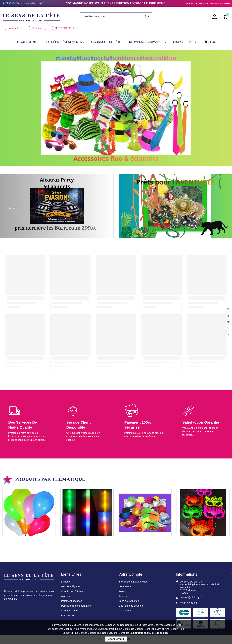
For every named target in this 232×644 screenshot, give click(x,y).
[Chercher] (111, 17)
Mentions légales (71, 586)
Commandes (126, 586)
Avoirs (122, 591)
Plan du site (68, 615)
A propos (66, 596)
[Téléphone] (11, 3)
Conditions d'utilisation (74, 591)
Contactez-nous (70, 611)
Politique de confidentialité (76, 606)
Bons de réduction (129, 601)
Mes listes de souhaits (131, 606)
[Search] (147, 17)
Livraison (66, 582)
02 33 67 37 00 (188, 603)
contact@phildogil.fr (191, 597)
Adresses (124, 596)
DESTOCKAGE (63, 28)
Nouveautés (14, 28)
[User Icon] (216, 17)
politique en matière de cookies (151, 633)
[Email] (34, 3)
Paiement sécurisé (72, 601)
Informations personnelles (133, 582)
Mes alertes (125, 611)
